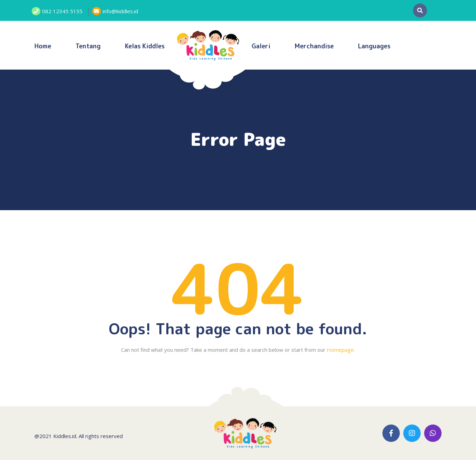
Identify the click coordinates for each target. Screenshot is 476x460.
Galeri (261, 46)
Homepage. (341, 350)
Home (43, 46)
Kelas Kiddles (145, 46)
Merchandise (314, 46)
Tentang (88, 46)
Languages (374, 46)
